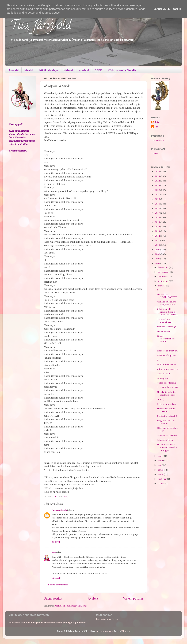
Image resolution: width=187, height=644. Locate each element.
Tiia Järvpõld (41, 26)
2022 (158, 190)
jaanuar (162, 484)
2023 (158, 185)
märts (161, 474)
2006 (158, 263)
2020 (158, 199)
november (163, 272)
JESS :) (161, 399)
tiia (156, 127)
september (163, 281)
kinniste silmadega (167, 327)
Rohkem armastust (167, 364)
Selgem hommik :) (166, 404)
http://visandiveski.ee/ (107, 619)
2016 (158, 217)
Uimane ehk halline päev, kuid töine (167, 303)
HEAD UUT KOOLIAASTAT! (167, 296)
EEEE (98, 70)
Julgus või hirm (165, 440)
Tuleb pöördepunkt (167, 383)
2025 (158, 176)
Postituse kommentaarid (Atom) (70, 606)
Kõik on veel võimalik (122, 70)
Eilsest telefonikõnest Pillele (166, 339)
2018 (158, 208)
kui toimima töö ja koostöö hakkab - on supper (167, 447)
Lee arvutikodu (59, 510)
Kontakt (84, 70)
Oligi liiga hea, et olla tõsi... (166, 422)
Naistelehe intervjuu (167, 351)
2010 (158, 245)
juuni (161, 461)
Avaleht (14, 70)
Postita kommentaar (58, 585)
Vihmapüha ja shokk (167, 435)
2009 (158, 250)
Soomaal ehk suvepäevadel (165, 321)
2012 (158, 236)
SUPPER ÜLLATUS (168, 387)
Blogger (126, 631)
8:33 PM (56, 542)
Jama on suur (164, 374)
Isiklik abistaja (48, 70)
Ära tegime (163, 378)
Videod (68, 70)
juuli (160, 456)
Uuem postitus (53, 598)
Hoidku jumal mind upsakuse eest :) (167, 393)
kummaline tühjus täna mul (166, 410)
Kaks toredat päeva (167, 355)
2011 (158, 240)
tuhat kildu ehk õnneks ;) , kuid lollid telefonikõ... (167, 312)
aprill (161, 470)
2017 (158, 213)
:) (158, 290)
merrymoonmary (104, 631)
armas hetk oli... (165, 331)
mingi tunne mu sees (168, 369)
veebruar (162, 479)
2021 (158, 194)
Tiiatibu (155, 153)
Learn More (162, 9)
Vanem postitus (133, 598)
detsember (163, 267)
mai (160, 465)
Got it (177, 9)
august (161, 286)
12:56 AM (56, 578)
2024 (158, 181)
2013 (158, 231)
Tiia (54, 552)
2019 (158, 204)
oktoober (163, 276)
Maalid (29, 70)
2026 (158, 171)
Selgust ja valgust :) (167, 416)
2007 (158, 259)
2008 (158, 254)
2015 (158, 222)
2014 (158, 227)
